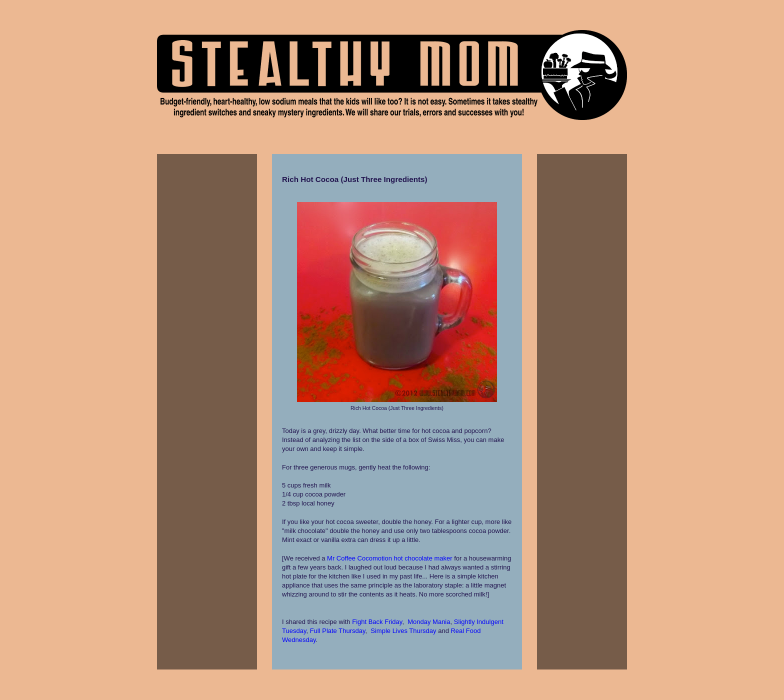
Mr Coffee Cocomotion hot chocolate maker (390, 558)
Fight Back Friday (377, 622)
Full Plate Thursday (338, 631)
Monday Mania (429, 622)
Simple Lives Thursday (403, 631)
